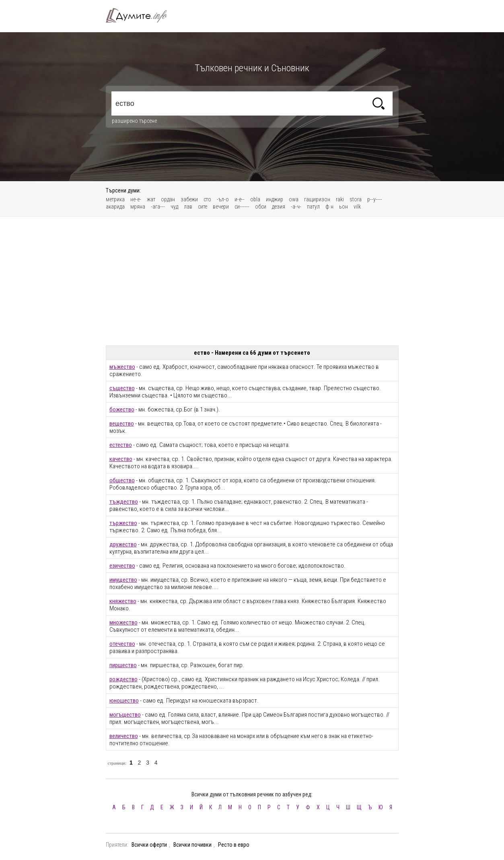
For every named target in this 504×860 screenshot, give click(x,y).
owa (294, 199)
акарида (115, 207)
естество (121, 445)
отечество (122, 644)
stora (356, 199)
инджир (275, 199)
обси (261, 207)
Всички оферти (149, 845)
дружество (123, 544)
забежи (189, 199)
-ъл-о (223, 199)
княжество (123, 601)
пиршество (123, 665)
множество (123, 622)
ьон (344, 207)
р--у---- (375, 199)
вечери (221, 207)
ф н (329, 207)
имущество (123, 580)
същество (122, 388)
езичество (122, 566)
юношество (124, 701)
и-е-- (240, 199)
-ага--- (158, 207)
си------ (242, 207)
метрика (115, 199)
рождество (123, 679)
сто (207, 199)
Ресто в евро (234, 845)
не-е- (136, 199)
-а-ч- (296, 207)
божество (122, 409)
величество (124, 736)
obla (255, 199)
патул (313, 207)
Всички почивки (192, 845)
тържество (123, 523)
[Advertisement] (252, 281)
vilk (357, 207)
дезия (279, 207)
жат (151, 199)
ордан (168, 199)
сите (203, 207)
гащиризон (317, 199)
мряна (138, 207)
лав (188, 207)
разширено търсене (134, 121)
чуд (174, 207)
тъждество (124, 502)
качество (121, 459)
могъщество (125, 715)
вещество (122, 424)
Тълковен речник (141, 15)
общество (122, 480)
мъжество (122, 367)
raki (340, 199)
